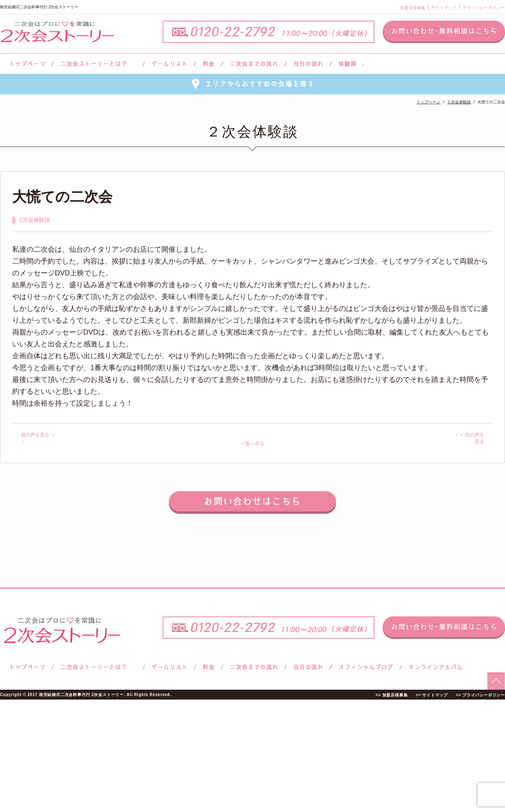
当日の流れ (308, 64)
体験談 (347, 64)
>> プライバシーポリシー (480, 695)
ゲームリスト (169, 64)
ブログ (366, 667)
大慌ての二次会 (62, 197)
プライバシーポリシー (484, 8)
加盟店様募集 (413, 8)
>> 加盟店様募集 (392, 695)
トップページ (26, 64)
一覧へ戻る (252, 443)
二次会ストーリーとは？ (98, 64)
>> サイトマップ (432, 695)
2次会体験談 (35, 220)
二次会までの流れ (254, 64)
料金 (209, 64)
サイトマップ (444, 8)
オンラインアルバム (433, 667)
